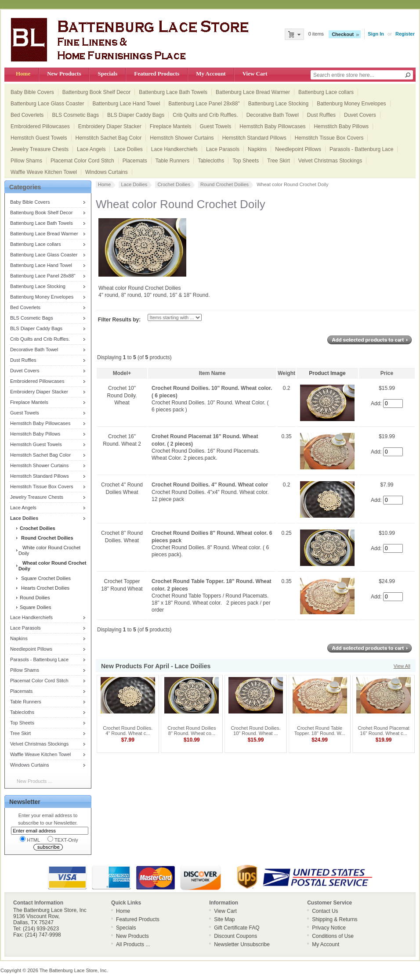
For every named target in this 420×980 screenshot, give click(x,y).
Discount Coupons (235, 936)
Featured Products (157, 74)
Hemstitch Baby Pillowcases (272, 126)
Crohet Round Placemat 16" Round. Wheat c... (383, 731)
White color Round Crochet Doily (49, 550)
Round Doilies (34, 598)
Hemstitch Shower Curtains (182, 138)
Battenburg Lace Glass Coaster (47, 104)
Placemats (135, 161)
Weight (286, 373)
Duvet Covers (360, 115)
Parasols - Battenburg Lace (361, 149)
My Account (211, 74)
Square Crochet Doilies (45, 578)
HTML (30, 839)
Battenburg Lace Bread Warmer (253, 92)
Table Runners (172, 161)
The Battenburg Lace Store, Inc (73, 970)
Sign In (376, 34)
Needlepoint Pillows (298, 149)
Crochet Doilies (174, 184)
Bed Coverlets (27, 115)
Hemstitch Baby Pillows (341, 126)
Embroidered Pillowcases (40, 126)
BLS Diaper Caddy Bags (136, 115)
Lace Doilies (128, 149)
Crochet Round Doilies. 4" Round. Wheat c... (128, 731)
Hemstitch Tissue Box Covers (329, 138)
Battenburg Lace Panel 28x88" (204, 104)
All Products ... (133, 944)
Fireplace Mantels (171, 126)
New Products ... (34, 781)
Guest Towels (216, 126)
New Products (64, 74)
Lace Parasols (223, 149)
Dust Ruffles (321, 115)
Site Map (224, 919)
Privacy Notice (329, 928)
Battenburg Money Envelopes (351, 104)
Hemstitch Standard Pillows (254, 138)
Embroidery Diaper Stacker (110, 126)
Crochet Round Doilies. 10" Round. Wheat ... (255, 731)
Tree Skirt (279, 161)
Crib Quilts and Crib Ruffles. (205, 115)
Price (387, 373)
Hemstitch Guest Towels (39, 138)
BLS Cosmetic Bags (75, 115)
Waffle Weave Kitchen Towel (44, 172)
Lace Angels (91, 149)
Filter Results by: (119, 320)
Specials (107, 74)
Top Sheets (246, 161)
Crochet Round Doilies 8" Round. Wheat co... (192, 731)
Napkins (257, 149)
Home (23, 74)
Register (405, 34)
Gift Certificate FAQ (237, 928)
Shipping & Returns (335, 919)
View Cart (255, 74)
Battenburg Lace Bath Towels (173, 92)
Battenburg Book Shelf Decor (96, 92)
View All (402, 666)
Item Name (212, 373)
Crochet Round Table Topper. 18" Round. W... (320, 731)
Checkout (343, 34)
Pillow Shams (26, 161)
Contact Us (325, 911)
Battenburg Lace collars (326, 92)
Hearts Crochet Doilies (44, 588)
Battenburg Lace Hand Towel (126, 104)
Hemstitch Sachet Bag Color (109, 138)
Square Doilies (35, 607)
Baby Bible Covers (32, 92)
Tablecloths (211, 161)
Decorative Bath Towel (273, 115)
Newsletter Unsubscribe (242, 944)
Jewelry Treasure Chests (40, 149)
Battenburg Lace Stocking (278, 104)
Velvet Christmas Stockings (330, 161)
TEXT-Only (63, 839)
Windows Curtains (107, 172)
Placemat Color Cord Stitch (82, 161)
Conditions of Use (333, 936)
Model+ (122, 373)
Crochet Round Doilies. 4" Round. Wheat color (210, 485)
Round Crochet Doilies (224, 184)
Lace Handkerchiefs (174, 149)
